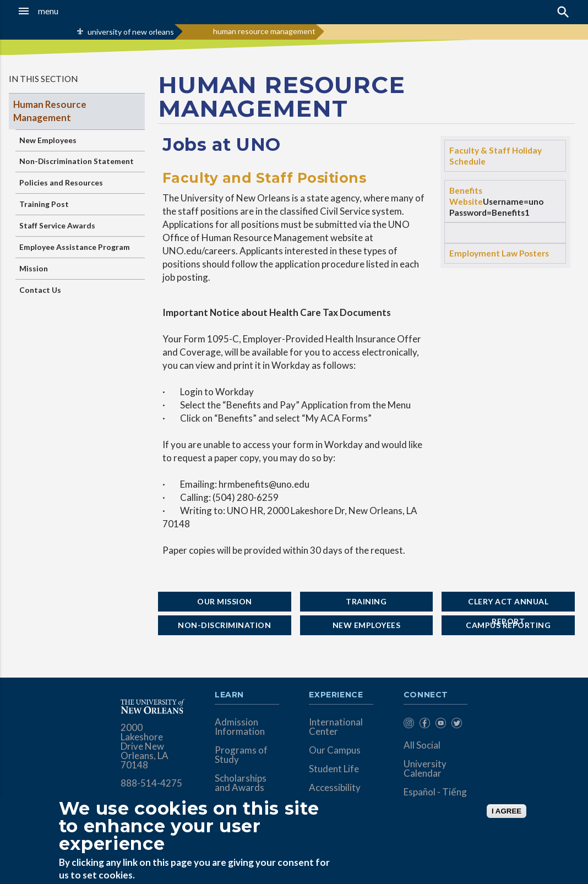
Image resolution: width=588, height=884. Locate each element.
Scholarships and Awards (241, 783)
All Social (422, 745)
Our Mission (225, 601)
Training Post (44, 204)
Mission (34, 268)
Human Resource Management (50, 111)
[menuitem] (409, 725)
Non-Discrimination (224, 625)
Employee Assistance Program (75, 247)
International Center (336, 727)
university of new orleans (131, 32)
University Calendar (425, 768)
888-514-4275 (151, 783)
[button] (57, 11)
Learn (229, 695)
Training (366, 601)
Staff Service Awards (57, 225)
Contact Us (40, 290)
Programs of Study (241, 755)
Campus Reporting (508, 625)
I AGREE (507, 811)
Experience (336, 695)
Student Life (334, 769)
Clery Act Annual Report (508, 604)
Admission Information (240, 727)
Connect (426, 695)
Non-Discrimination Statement (77, 161)
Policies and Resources (61, 182)
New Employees (48, 140)
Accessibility (335, 787)
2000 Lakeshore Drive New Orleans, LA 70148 (145, 746)
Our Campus (335, 750)
